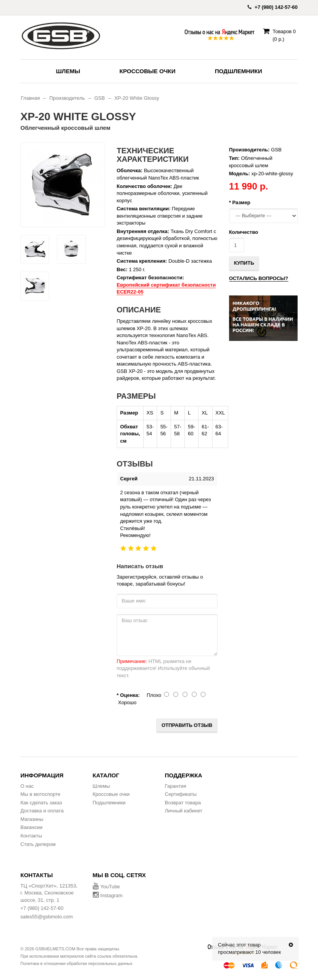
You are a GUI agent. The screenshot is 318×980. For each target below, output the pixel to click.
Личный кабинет (184, 811)
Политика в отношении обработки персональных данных (76, 963)
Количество (244, 232)
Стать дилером (38, 844)
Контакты (31, 836)
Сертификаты (181, 794)
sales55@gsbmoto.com (47, 917)
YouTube (106, 887)
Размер (241, 202)
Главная (30, 98)
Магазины (32, 819)
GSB (100, 98)
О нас (27, 786)
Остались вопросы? (259, 278)
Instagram (108, 895)
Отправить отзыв (187, 725)
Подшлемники (238, 71)
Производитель (67, 98)
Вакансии (31, 827)
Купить (244, 263)
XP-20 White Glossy (137, 98)
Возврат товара (183, 803)
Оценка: (130, 695)
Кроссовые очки (147, 71)
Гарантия (175, 786)
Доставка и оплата (42, 811)
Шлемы (68, 71)
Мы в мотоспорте (40, 794)
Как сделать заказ (41, 803)
